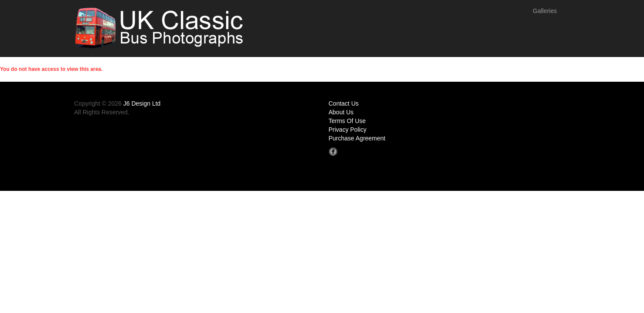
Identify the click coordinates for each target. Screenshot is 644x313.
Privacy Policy (348, 130)
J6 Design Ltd (142, 103)
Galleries (545, 11)
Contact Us (344, 103)
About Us (341, 112)
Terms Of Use (347, 121)
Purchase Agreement (357, 138)
